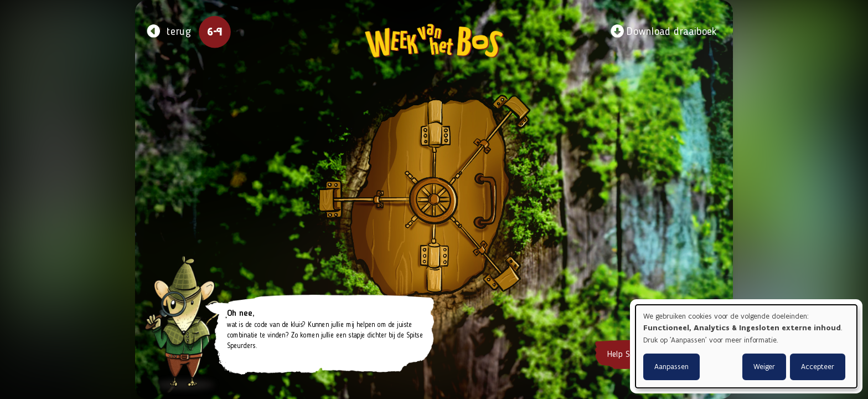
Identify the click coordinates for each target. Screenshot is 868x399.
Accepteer (818, 367)
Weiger (764, 367)
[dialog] (746, 346)
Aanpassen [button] (671, 367)
